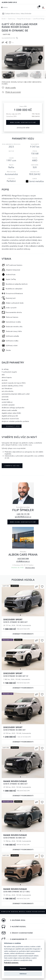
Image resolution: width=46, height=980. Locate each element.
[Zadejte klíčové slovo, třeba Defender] (3, 14)
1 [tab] (20, 615)
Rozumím (23, 968)
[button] (39, 55)
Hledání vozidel (19, 927)
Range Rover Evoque (24, 19)
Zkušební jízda (19, 920)
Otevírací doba (30, 568)
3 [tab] (23, 615)
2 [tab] (22, 615)
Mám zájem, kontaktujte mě (23, 522)
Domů (4, 19)
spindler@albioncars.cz (23, 517)
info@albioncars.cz (23, 561)
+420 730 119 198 (23, 514)
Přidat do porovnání (13, 92)
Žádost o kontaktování (22, 933)
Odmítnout (23, 974)
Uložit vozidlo (11, 87)
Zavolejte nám (23, 128)
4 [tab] (24, 615)
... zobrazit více (12, 426)
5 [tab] (26, 615)
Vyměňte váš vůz (12, 466)
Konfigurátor (18, 939)
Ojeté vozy (11, 19)
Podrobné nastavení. (11, 963)
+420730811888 (23, 558)
